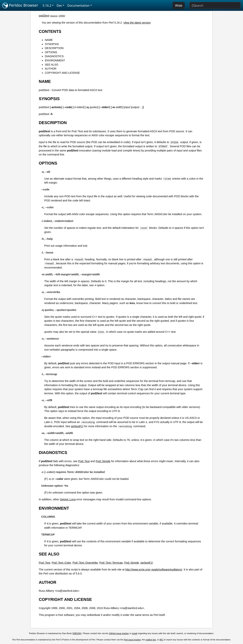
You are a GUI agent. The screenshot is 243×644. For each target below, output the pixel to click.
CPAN (61, 16)
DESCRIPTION (54, 48)
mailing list (151, 640)
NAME (49, 40)
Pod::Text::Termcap (111, 563)
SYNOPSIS (52, 44)
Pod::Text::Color (61, 563)
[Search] (215, 6)
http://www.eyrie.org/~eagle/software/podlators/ (154, 570)
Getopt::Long (68, 499)
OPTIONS (51, 52)
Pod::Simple (103, 461)
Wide (179, 6)
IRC (161, 640)
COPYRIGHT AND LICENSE (62, 73)
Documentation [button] (78, 6)
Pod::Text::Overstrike (85, 563)
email (135, 633)
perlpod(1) (77, 426)
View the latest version (137, 23)
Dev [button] (59, 6)
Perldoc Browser (20, 6)
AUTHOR (51, 69)
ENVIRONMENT (55, 60)
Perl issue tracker (132, 640)
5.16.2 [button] (47, 6)
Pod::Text (84, 461)
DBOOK (77, 633)
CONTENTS (50, 31)
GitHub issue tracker (119, 633)
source (54, 16)
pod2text (44, 16)
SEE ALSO (51, 65)
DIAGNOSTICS (54, 56)
